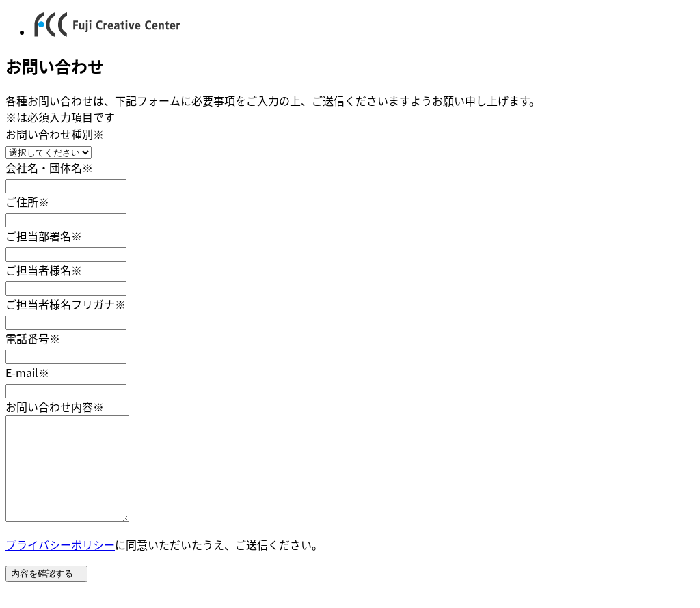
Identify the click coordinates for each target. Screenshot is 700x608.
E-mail (27, 372)
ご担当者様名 (44, 270)
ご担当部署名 (44, 236)
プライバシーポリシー (60, 565)
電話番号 (33, 338)
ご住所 (27, 202)
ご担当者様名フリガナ (66, 304)
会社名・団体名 (49, 167)
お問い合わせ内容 (55, 406)
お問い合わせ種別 (55, 134)
